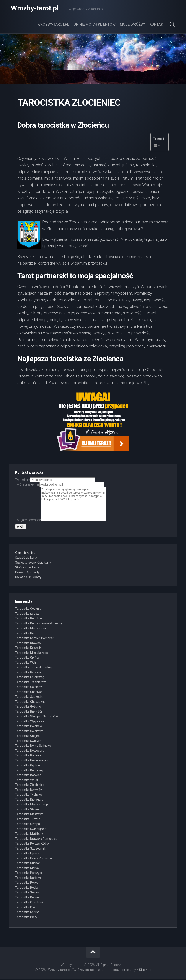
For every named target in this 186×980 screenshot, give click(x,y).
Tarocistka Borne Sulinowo (33, 747)
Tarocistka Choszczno (30, 703)
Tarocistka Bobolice (29, 620)
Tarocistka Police (27, 884)
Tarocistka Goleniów (29, 688)
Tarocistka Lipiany (27, 855)
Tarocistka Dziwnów (29, 791)
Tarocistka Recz (26, 634)
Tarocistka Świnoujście (31, 830)
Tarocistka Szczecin (29, 698)
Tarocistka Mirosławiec (31, 629)
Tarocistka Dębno (27, 899)
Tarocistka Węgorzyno (30, 723)
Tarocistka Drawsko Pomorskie (36, 840)
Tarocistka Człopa (28, 825)
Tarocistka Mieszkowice (32, 654)
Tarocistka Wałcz (27, 781)
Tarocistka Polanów (29, 727)
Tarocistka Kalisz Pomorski (33, 860)
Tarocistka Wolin (26, 664)
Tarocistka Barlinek (28, 757)
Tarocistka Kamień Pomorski (35, 639)
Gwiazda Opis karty (28, 578)
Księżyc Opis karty (27, 574)
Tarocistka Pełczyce (29, 874)
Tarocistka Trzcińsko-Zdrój (33, 669)
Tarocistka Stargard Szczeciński (37, 718)
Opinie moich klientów (95, 26)
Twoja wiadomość (61, 521)
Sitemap (145, 971)
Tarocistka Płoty (26, 918)
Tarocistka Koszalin (28, 649)
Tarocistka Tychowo (29, 796)
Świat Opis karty (26, 559)
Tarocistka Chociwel (29, 693)
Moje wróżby (132, 26)
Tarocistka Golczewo (29, 732)
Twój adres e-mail (60, 486)
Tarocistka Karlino (27, 913)
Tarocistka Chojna (27, 737)
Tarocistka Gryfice (27, 659)
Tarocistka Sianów (28, 894)
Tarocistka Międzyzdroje (32, 806)
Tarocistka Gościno (28, 708)
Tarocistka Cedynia (28, 610)
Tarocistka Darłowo (28, 879)
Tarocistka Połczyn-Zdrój (32, 845)
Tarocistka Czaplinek (29, 903)
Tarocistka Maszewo (29, 815)
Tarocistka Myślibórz (29, 835)
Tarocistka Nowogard (30, 752)
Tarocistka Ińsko (26, 908)
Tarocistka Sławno (28, 811)
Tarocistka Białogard (29, 801)
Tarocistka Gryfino (28, 766)
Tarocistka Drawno (28, 644)
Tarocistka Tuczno (28, 820)
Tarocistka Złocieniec (30, 786)
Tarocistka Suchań (28, 864)
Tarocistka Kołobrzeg (30, 678)
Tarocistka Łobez (27, 615)
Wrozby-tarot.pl (35, 9)
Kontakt (157, 26)
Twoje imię (55, 481)
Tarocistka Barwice (28, 776)
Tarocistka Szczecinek (31, 850)
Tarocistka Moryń (27, 869)
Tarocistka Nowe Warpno (32, 762)
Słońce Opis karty (27, 569)
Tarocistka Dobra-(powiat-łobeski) (38, 625)
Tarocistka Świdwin (28, 742)
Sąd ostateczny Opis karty (33, 564)
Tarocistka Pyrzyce (28, 674)
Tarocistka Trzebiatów (30, 683)
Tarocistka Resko (27, 889)
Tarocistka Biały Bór (29, 713)
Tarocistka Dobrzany (29, 771)
